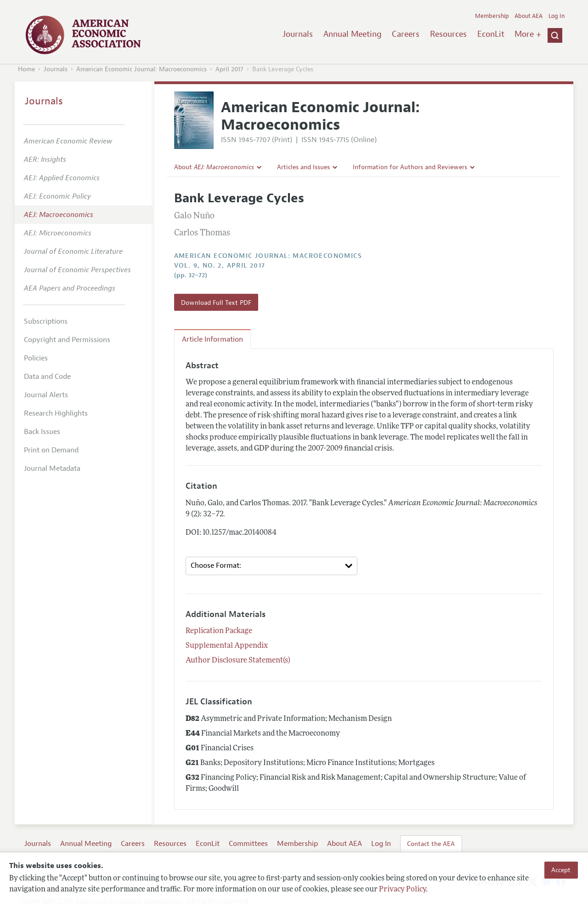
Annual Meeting (353, 34)
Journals (298, 34)
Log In (557, 16)
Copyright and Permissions (67, 340)
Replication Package (219, 631)
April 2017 (229, 69)
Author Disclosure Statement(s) (238, 661)
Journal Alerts (46, 395)
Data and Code (47, 377)
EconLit (491, 34)
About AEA (529, 16)
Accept (561, 870)
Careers (406, 34)
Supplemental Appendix (227, 646)
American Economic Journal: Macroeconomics (141, 69)
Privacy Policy (402, 890)
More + (528, 34)
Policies (36, 358)
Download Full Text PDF (216, 303)
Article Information (212, 339)
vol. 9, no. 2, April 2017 (220, 266)
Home (26, 69)
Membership (492, 16)
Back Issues (42, 432)
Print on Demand (51, 450)
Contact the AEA (431, 844)
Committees (248, 844)
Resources (448, 34)
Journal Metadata (52, 468)
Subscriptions (46, 321)
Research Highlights (56, 413)
